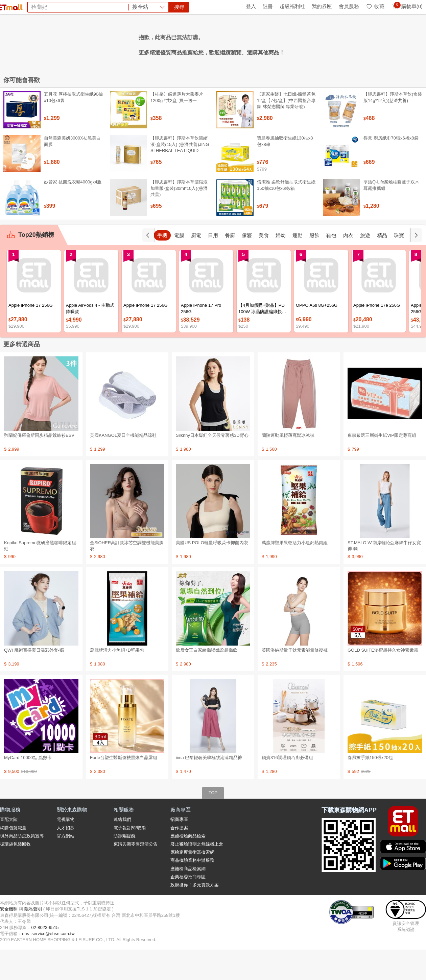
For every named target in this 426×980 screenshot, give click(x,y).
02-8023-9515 (45, 958)
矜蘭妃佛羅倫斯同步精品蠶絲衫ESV (39, 466)
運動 (298, 266)
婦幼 (281, 266)
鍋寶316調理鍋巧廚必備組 (287, 788)
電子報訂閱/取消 (130, 858)
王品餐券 (297, 43)
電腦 (179, 266)
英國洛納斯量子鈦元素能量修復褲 (295, 681)
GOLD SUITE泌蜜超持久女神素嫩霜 (383, 681)
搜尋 (316, 30)
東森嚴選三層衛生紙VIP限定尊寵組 (382, 466)
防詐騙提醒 (125, 866)
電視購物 (66, 850)
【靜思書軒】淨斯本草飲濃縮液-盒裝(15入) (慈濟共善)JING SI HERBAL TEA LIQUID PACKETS (180, 178)
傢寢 (247, 266)
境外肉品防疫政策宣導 (22, 866)
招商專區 (179, 850)
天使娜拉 (272, 43)
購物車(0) (407, 6)
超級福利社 (292, 6)
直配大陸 (9, 850)
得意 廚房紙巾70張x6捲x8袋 (391, 168)
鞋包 (331, 266)
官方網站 (66, 866)
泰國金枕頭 (128, 43)
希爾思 (193, 43)
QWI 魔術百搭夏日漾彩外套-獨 (34, 681)
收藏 (375, 6)
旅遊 (365, 266)
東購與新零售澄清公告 (136, 874)
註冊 (268, 6)
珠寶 (399, 266)
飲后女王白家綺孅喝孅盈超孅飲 (207, 681)
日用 (213, 266)
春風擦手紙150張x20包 (370, 788)
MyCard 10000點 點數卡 (28, 788)
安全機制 (9, 939)
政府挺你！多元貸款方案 (195, 915)
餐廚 (230, 266)
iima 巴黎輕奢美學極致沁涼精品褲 (209, 788)
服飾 (314, 266)
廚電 (196, 266)
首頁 (8, 6)
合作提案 (179, 858)
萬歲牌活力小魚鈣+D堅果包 (117, 681)
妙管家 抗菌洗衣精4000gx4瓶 (73, 212)
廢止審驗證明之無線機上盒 (197, 874)
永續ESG (80, 6)
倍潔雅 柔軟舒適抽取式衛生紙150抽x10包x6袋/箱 (286, 215)
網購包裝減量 (13, 858)
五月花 (173, 43)
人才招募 (66, 858)
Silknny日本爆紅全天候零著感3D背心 (212, 466)
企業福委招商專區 (188, 907)
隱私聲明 (33, 939)
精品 (382, 266)
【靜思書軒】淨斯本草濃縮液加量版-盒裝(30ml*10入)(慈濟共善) (179, 218)
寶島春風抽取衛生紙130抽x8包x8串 (285, 171)
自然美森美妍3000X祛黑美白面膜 (72, 171)
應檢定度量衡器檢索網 (192, 883)
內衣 (348, 266)
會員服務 (349, 6)
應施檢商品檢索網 (188, 899)
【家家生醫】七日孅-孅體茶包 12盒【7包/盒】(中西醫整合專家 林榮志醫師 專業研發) (286, 131)
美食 (264, 266)
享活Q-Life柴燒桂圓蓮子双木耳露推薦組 (391, 215)
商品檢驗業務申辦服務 (192, 891)
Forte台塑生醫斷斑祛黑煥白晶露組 (124, 788)
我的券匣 (322, 6)
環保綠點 (30, 6)
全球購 (55, 6)
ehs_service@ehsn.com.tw (48, 964)
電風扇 (153, 43)
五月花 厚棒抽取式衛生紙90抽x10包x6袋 (73, 128)
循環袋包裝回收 (15, 874)
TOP (213, 823)
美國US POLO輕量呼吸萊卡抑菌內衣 (212, 573)
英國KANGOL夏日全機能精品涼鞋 (123, 466)
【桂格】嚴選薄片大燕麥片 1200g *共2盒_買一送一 (177, 128)
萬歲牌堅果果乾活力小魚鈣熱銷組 (295, 573)
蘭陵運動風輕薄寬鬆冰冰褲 (288, 466)
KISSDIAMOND (223, 43)
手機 (162, 266)
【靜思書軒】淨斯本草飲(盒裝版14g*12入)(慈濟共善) (393, 128)
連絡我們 (122, 850)
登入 (251, 6)
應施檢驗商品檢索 (188, 866)
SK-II (252, 43)
